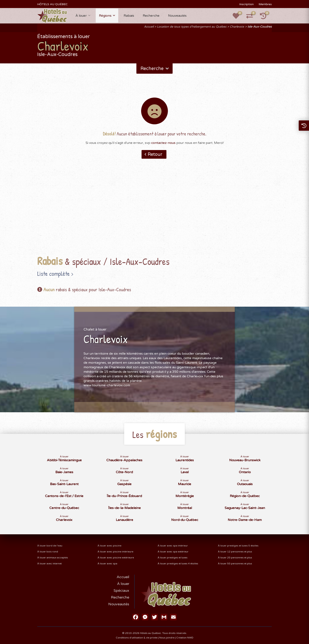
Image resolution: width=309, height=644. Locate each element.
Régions (105, 16)
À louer (81, 16)
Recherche (151, 16)
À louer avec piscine (109, 546)
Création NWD (185, 638)
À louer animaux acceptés (53, 558)
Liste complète (53, 274)
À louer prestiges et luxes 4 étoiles (178, 564)
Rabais (129, 16)
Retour (155, 154)
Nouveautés (177, 16)
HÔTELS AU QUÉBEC (52, 4)
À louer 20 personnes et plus (235, 558)
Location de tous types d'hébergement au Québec (192, 27)
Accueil (149, 27)
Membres (265, 4)
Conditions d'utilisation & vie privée (137, 638)
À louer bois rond (48, 552)
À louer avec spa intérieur (173, 546)
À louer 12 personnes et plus (235, 552)
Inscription (246, 4)
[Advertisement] (154, 213)
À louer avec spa (107, 564)
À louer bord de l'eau (50, 546)
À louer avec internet (49, 564)
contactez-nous (163, 143)
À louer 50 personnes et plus (235, 564)
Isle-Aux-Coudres (260, 27)
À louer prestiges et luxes (173, 558)
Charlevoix (237, 27)
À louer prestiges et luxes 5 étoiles (238, 546)
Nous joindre (167, 638)
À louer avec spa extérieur (173, 552)
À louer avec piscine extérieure (116, 558)
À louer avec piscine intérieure (115, 552)
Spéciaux (121, 590)
